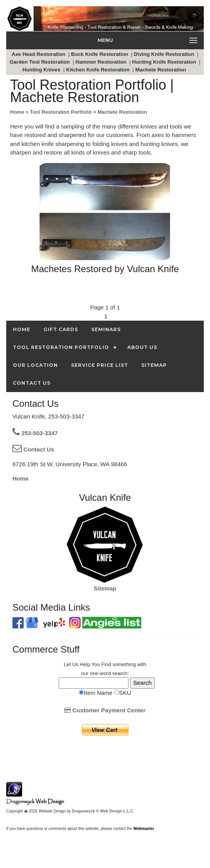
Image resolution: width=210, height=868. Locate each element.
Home (21, 478)
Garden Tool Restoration (41, 62)
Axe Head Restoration (39, 54)
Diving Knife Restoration (165, 54)
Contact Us (33, 449)
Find (106, 664)
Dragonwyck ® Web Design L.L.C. (103, 811)
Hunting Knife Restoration (165, 62)
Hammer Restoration (102, 62)
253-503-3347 (35, 433)
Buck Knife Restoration (100, 54)
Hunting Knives (42, 70)
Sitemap (105, 588)
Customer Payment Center (105, 710)
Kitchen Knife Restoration (98, 70)
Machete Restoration (161, 70)
